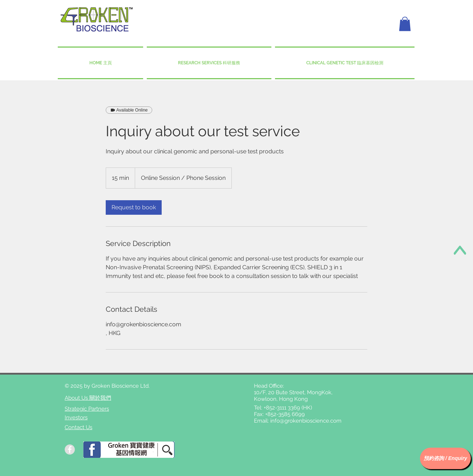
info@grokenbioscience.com (306, 421)
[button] (405, 24)
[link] (134, 207)
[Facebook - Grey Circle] (70, 449)
